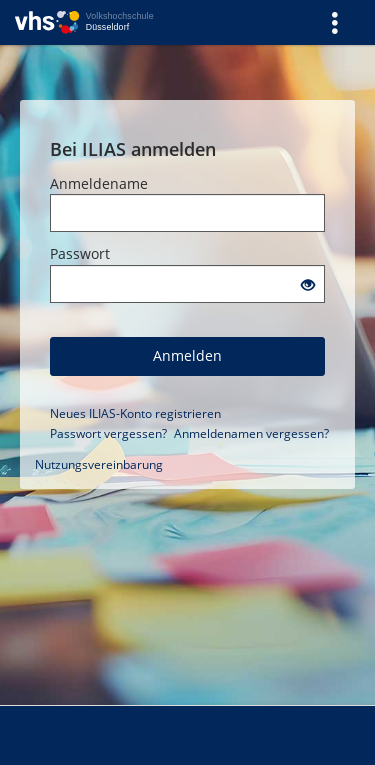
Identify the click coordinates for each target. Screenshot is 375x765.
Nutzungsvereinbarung (99, 464)
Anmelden (187, 355)
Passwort (80, 253)
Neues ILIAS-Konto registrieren (135, 413)
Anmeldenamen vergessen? (251, 433)
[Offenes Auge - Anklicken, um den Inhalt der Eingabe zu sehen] (308, 285)
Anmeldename (99, 183)
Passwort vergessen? (108, 433)
